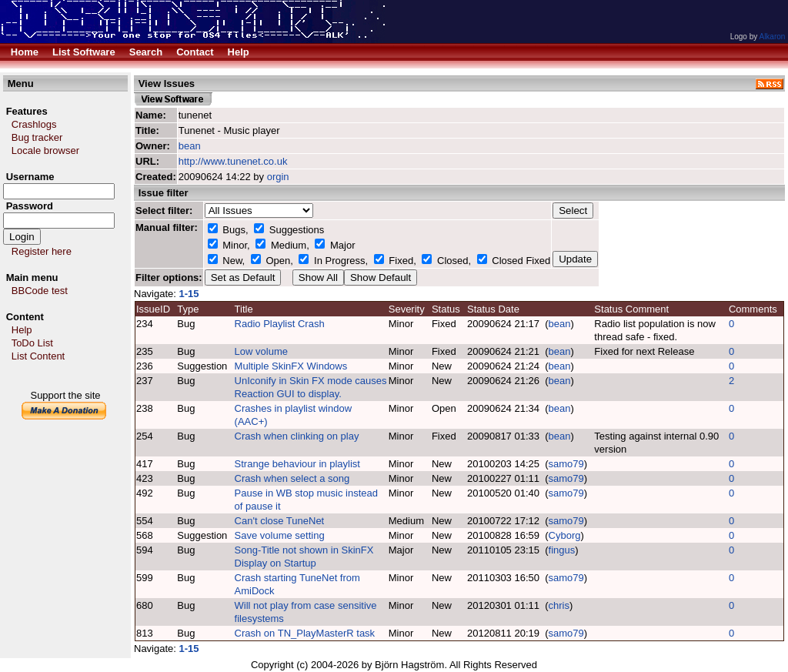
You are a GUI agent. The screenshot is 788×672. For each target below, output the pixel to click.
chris (559, 605)
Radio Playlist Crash (280, 324)
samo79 (566, 464)
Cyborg (565, 535)
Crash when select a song (292, 478)
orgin (278, 177)
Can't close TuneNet (280, 521)
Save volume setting (280, 535)
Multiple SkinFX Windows (291, 366)
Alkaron (772, 37)
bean (190, 146)
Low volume (261, 351)
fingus (562, 550)
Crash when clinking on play (297, 436)
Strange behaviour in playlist (297, 464)
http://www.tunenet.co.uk (233, 161)
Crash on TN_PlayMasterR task (305, 633)
